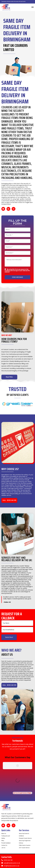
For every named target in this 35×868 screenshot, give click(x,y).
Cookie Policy (5, 865)
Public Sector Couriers (25, 806)
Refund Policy (5, 863)
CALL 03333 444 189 (9, 500)
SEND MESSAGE (17, 277)
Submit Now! (9, 637)
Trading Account (6, 797)
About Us (4, 795)
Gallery (3, 799)
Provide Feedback (6, 804)
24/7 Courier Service (24, 809)
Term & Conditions (15, 863)
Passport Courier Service (25, 799)
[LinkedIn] (8, 209)
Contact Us (4, 806)
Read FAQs (9, 377)
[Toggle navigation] (33, 7)
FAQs (3, 802)
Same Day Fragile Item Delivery (25, 803)
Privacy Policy (25, 863)
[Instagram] (14, 209)
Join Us (3, 809)
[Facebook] (3, 209)
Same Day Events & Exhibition (24, 796)
